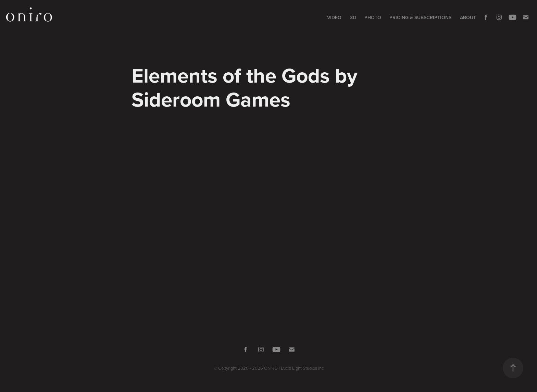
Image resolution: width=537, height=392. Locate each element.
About (468, 17)
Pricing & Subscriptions (420, 17)
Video (334, 17)
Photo (373, 17)
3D (353, 17)
